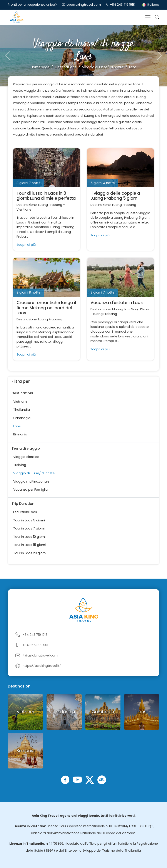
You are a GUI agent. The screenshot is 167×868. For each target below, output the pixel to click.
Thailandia (22, 410)
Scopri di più (26, 245)
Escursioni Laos (25, 512)
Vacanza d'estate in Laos (117, 303)
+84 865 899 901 (35, 645)
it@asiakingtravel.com (83, 5)
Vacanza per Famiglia (30, 490)
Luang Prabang (50, 205)
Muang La (120, 309)
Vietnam (20, 402)
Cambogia (22, 418)
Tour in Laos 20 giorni (30, 553)
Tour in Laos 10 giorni (29, 537)
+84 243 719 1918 (122, 5)
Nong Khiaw (140, 309)
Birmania (20, 434)
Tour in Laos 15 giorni (29, 545)
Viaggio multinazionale (31, 481)
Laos (17, 426)
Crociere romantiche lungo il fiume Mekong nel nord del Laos (46, 308)
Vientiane (24, 210)
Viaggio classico (26, 457)
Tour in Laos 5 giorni (29, 520)
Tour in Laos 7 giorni (29, 528)
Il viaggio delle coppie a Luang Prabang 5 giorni (115, 196)
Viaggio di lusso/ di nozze (34, 473)
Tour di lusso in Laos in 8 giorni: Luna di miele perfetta (46, 196)
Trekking (20, 465)
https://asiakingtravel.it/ (42, 666)
